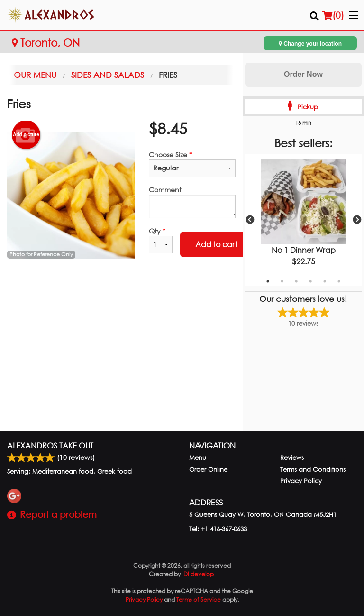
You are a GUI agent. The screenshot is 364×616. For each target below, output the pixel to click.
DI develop (199, 574)
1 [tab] (268, 281)
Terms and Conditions (313, 470)
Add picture (26, 135)
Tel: (218, 529)
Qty (161, 240)
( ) (333, 15)
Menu (198, 458)
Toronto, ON (46, 42)
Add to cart (216, 244)
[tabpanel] (303, 220)
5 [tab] (325, 281)
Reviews (292, 458)
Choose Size (192, 163)
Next (357, 220)
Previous (250, 220)
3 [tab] (296, 281)
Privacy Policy (301, 481)
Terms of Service (199, 600)
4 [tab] (310, 281)
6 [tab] (339, 281)
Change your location (310, 43)
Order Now (303, 74)
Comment (192, 202)
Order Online (208, 470)
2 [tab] (282, 281)
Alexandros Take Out (50, 445)
